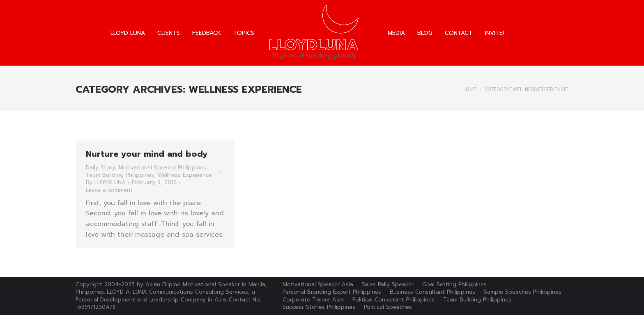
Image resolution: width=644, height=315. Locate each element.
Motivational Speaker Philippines (162, 168)
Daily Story (100, 168)
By (106, 183)
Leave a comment (109, 190)
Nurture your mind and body (147, 154)
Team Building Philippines (120, 175)
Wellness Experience (185, 175)
